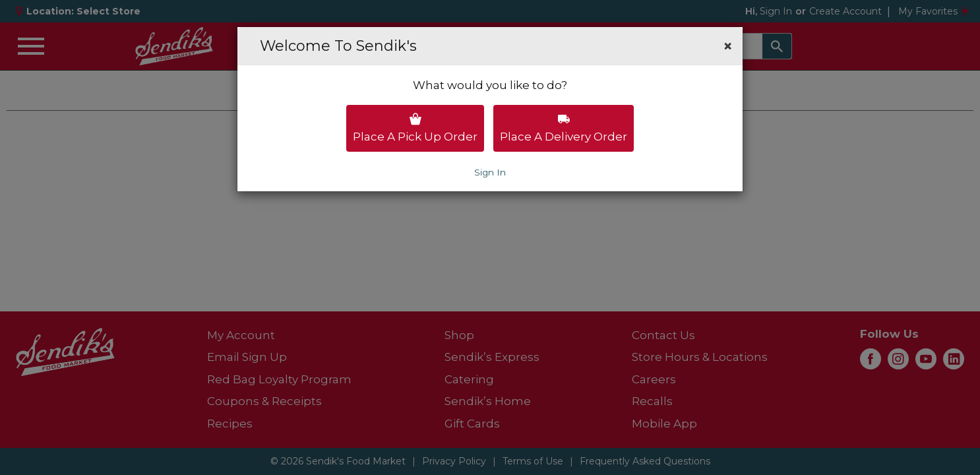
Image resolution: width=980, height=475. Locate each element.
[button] (728, 46)
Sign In (490, 172)
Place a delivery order (564, 128)
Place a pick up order (415, 128)
